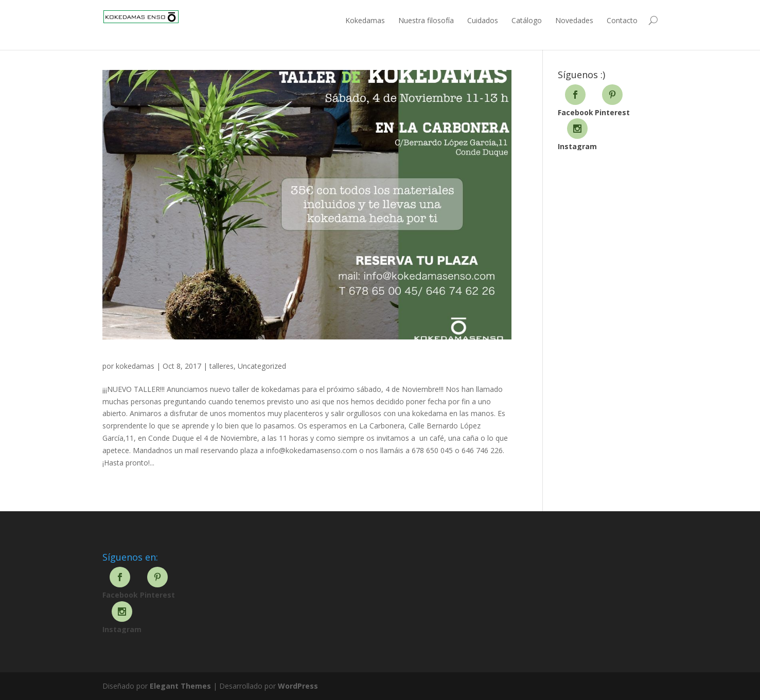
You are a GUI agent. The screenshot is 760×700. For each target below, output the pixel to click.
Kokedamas (365, 20)
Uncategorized (262, 366)
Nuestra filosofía (426, 20)
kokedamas (135, 366)
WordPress (298, 686)
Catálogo (527, 20)
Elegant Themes (180, 686)
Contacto (622, 20)
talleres (222, 366)
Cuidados (483, 20)
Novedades (574, 20)
